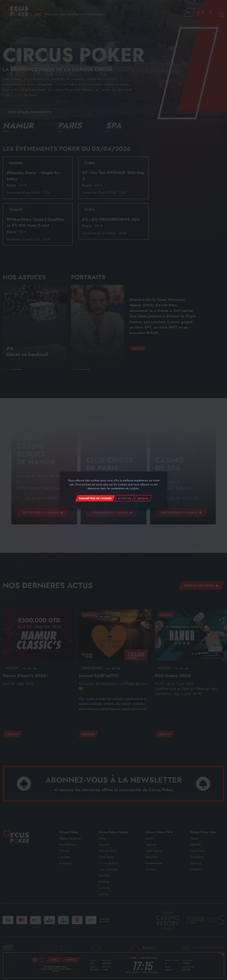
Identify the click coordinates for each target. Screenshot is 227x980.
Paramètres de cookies (95, 498)
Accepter (124, 498)
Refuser (143, 498)
